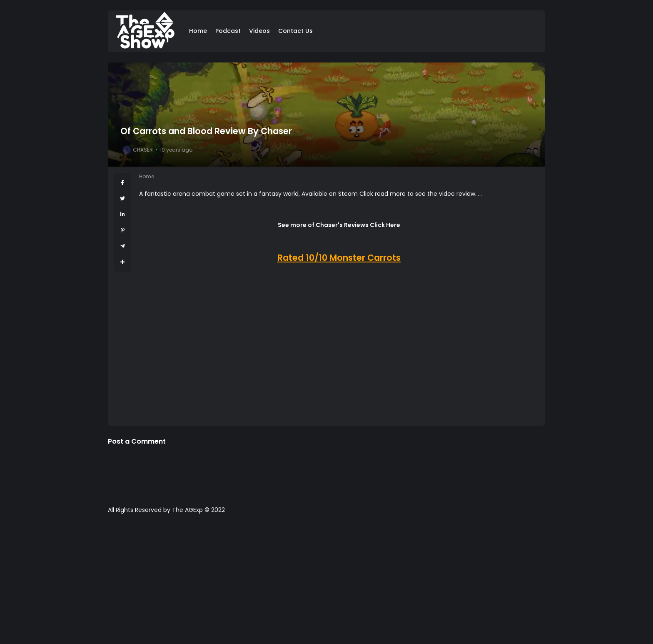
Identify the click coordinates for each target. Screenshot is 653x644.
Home (198, 31)
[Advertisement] (326, 583)
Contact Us (295, 31)
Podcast (228, 31)
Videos (259, 31)
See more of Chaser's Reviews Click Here (339, 225)
